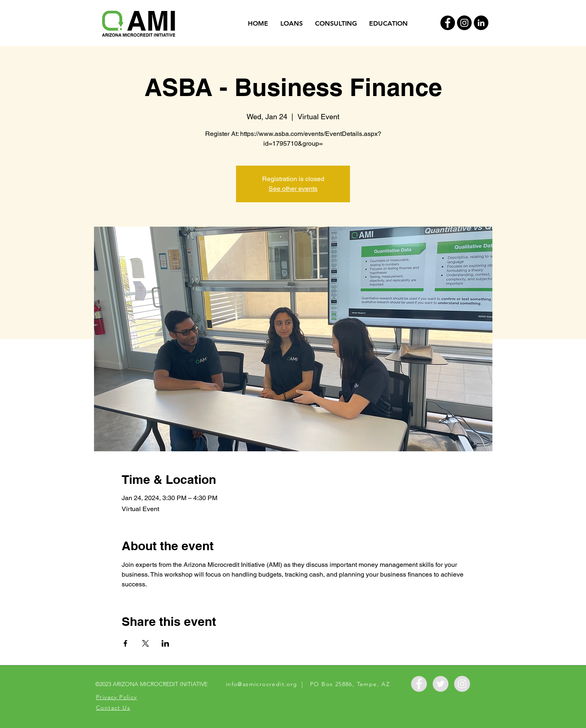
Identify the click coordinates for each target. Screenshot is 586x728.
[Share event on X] (145, 643)
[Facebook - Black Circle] (448, 23)
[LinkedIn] (481, 23)
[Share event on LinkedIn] (165, 643)
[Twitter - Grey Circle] (441, 684)
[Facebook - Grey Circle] (419, 684)
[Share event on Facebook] (126, 643)
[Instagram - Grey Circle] (462, 684)
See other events (293, 189)
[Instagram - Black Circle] (464, 23)
